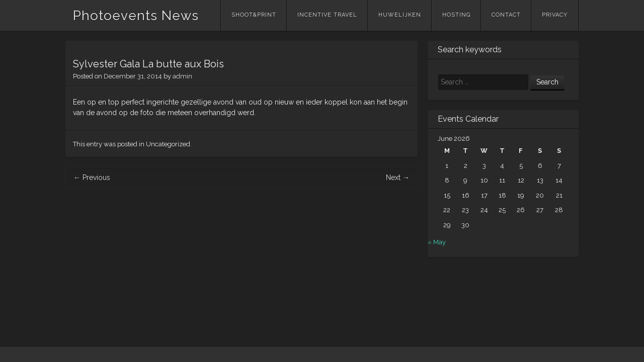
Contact (506, 15)
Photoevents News (136, 16)
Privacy (555, 15)
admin (182, 76)
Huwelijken (400, 15)
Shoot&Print (254, 15)
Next (398, 177)
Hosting (456, 15)
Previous (92, 177)
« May (437, 242)
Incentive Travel (327, 15)
